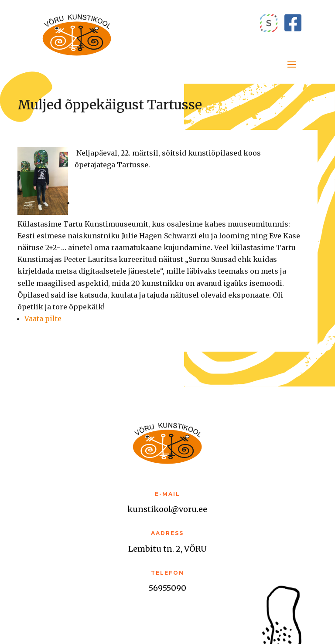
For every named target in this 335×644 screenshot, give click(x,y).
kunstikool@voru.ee (167, 509)
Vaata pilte (43, 319)
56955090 (167, 588)
